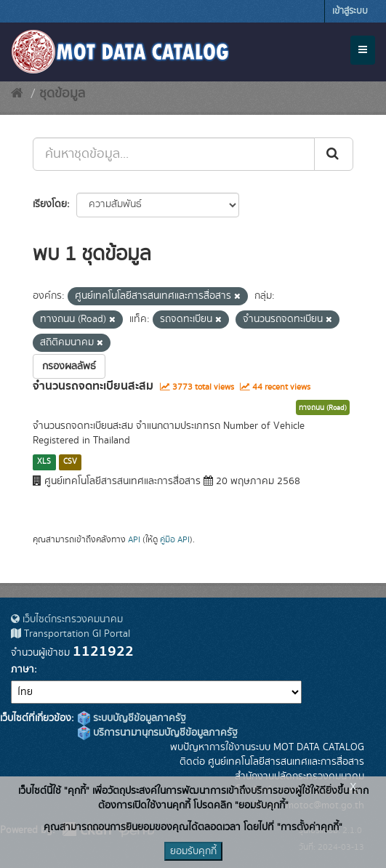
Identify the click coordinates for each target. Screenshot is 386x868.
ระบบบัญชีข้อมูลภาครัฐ (132, 718)
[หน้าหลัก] (17, 94)
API (134, 540)
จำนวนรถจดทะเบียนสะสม (93, 386)
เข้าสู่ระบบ (350, 11)
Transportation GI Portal (71, 634)
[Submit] (334, 154)
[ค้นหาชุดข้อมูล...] (174, 154)
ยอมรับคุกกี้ (193, 851)
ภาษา (23, 670)
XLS (44, 462)
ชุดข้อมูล (62, 94)
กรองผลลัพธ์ (69, 366)
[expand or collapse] (363, 50)
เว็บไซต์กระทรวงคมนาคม (67, 619)
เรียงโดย (50, 204)
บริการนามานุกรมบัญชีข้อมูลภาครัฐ (158, 733)
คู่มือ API (175, 540)
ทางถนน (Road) (323, 408)
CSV (70, 462)
